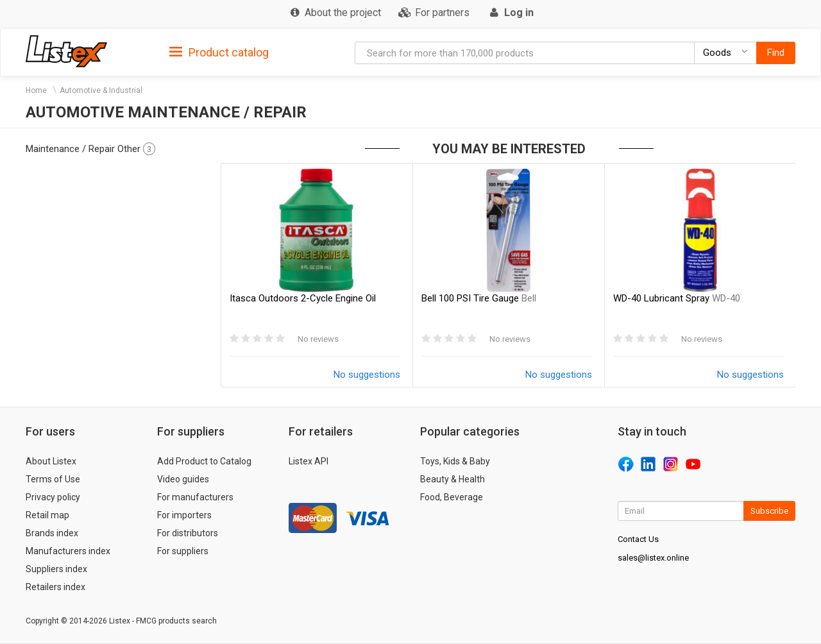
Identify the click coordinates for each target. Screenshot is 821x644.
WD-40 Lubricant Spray (677, 298)
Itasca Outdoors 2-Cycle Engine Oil (303, 299)
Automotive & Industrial (101, 90)
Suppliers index (56, 569)
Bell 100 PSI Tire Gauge (479, 298)
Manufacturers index (68, 551)
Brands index (52, 533)
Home (36, 90)
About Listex (51, 461)
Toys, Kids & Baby (455, 461)
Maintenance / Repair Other (90, 149)
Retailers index (55, 587)
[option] (317, 275)
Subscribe (769, 511)
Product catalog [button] (219, 53)
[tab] (219, 52)
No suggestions (367, 375)
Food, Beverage (452, 497)
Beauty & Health (453, 479)
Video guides (183, 479)
